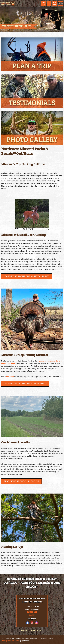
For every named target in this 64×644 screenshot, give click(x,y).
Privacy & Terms (37, 630)
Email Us (32, 615)
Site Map (24, 630)
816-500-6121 (32, 612)
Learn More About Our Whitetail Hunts (27, 276)
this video (10, 377)
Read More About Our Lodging (21, 481)
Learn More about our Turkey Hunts (25, 384)
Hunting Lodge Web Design (11, 641)
